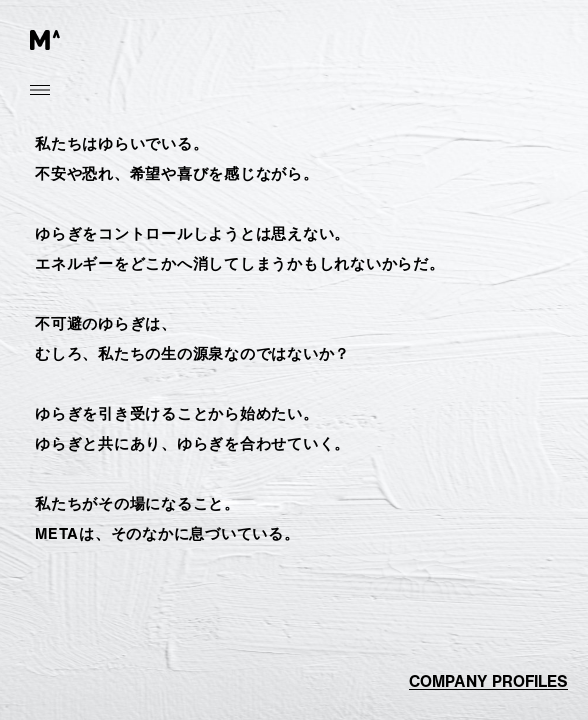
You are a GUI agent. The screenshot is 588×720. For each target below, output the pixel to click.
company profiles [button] (488, 681)
